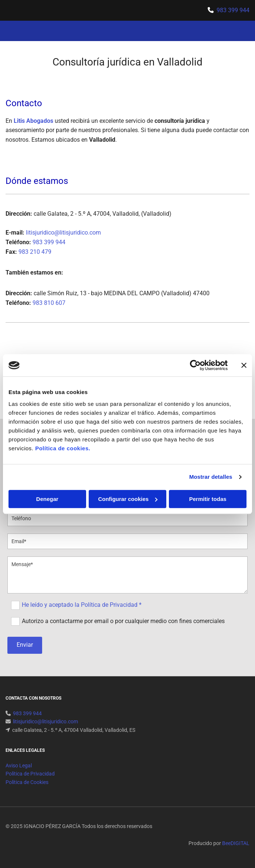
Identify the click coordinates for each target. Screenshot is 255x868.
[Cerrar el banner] (244, 365)
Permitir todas (208, 499)
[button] (206, 31)
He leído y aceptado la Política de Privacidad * (82, 605)
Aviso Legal (19, 766)
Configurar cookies (128, 499)
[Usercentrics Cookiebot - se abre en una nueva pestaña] (195, 365)
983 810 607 (49, 303)
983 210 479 (35, 252)
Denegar (47, 499)
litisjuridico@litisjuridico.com (63, 233)
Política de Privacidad (30, 774)
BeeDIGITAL (236, 843)
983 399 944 (233, 10)
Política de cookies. (63, 448)
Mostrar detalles (211, 477)
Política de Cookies (27, 782)
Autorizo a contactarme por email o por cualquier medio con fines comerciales (123, 621)
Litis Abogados (33, 121)
